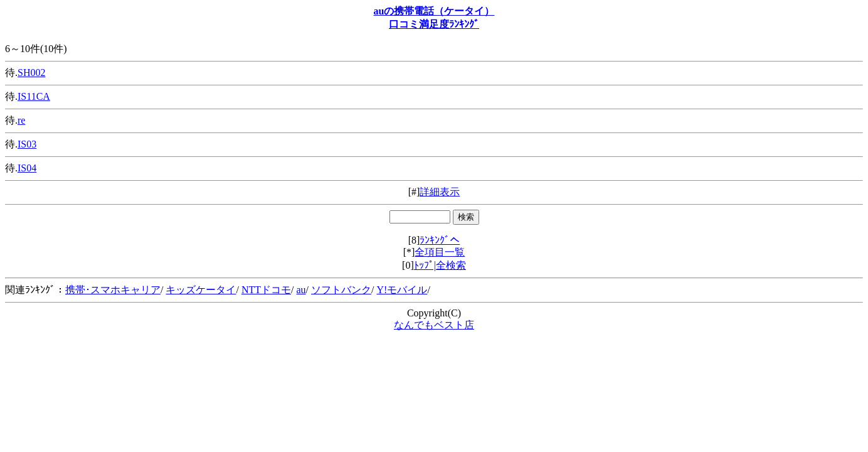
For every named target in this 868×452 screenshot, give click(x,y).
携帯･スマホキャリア (113, 290)
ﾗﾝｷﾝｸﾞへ (440, 240)
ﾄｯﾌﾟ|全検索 (440, 265)
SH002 (31, 73)
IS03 (27, 144)
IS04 (27, 168)
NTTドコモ (266, 290)
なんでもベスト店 (434, 325)
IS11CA (34, 96)
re (21, 120)
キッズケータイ (201, 290)
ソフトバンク (341, 290)
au (301, 290)
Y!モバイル (402, 290)
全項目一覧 (440, 252)
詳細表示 (440, 192)
